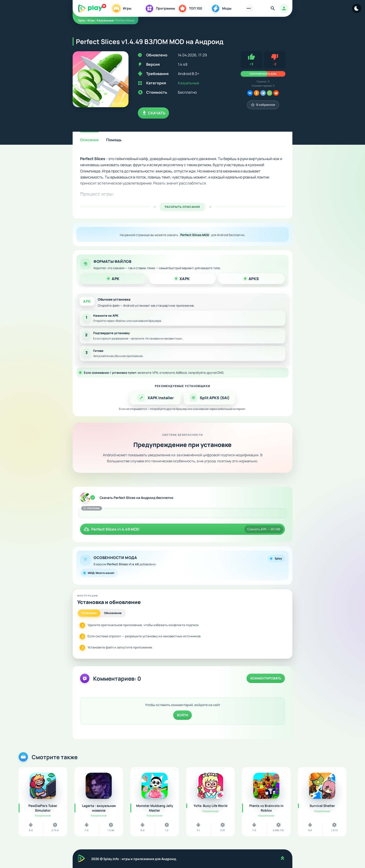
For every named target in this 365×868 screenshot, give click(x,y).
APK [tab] (113, 279)
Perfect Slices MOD (195, 235)
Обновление (113, 613)
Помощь (114, 140)
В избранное (263, 105)
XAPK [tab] (182, 279)
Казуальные (188, 83)
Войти (182, 715)
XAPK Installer (156, 398)
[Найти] (273, 8)
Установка (89, 613)
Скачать (153, 113)
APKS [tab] (252, 279)
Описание (89, 140)
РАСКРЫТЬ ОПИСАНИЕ (182, 207)
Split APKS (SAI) (210, 398)
